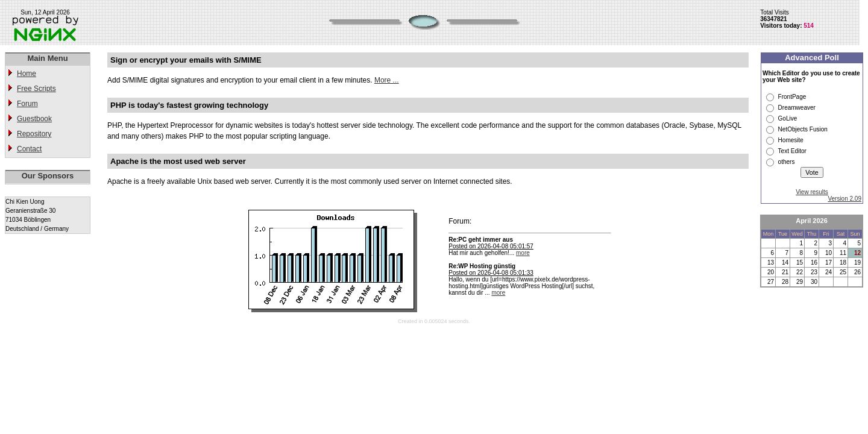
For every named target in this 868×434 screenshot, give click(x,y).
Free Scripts (36, 89)
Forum (27, 104)
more (523, 253)
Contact (29, 149)
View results (812, 192)
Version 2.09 (844, 199)
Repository (34, 134)
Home (27, 74)
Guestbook (34, 119)
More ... (387, 80)
